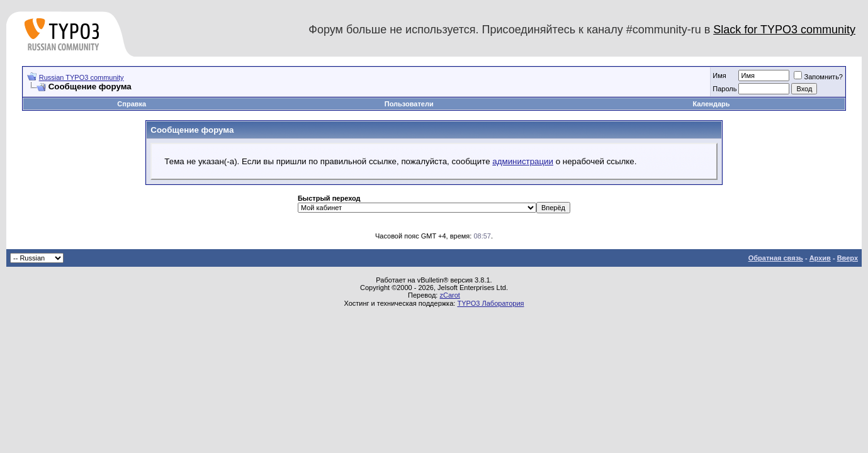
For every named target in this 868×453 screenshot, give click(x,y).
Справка (132, 104)
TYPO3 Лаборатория (490, 303)
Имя (719, 75)
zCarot (449, 295)
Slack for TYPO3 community (784, 30)
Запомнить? (818, 77)
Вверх (848, 258)
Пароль (724, 89)
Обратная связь (776, 258)
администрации (523, 161)
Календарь (711, 104)
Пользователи (409, 104)
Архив (820, 258)
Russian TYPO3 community (82, 77)
